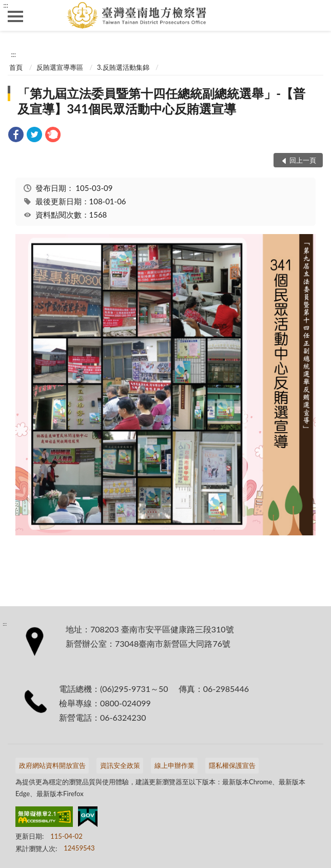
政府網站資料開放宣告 (52, 765)
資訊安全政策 (120, 765)
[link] (16, 136)
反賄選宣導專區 (60, 67)
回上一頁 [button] (303, 160)
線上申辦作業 (174, 765)
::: (6, 5)
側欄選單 (15, 16)
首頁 (16, 67)
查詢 (316, 15)
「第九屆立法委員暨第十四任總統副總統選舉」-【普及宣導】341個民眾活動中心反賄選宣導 (161, 101)
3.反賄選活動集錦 (123, 67)
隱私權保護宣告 (232, 765)
